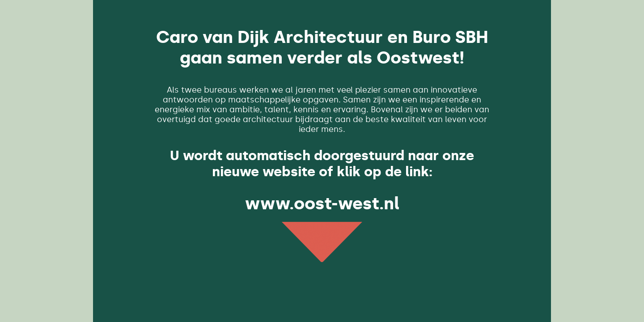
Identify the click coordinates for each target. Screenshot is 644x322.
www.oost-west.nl (322, 203)
